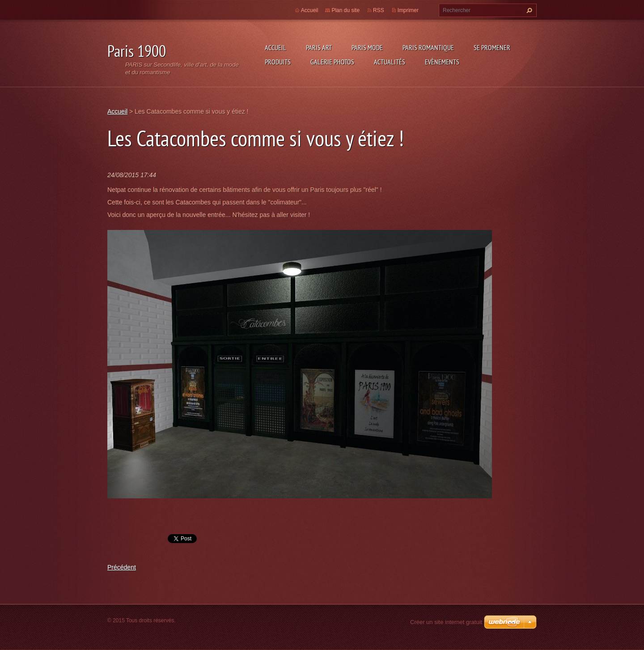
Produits (278, 62)
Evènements (442, 62)
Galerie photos (332, 62)
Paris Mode (367, 47)
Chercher (528, 10)
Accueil (275, 47)
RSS (379, 10)
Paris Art (319, 47)
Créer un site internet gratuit (446, 622)
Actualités (390, 62)
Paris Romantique (428, 47)
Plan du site (345, 10)
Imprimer (408, 10)
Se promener (492, 47)
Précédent (122, 567)
